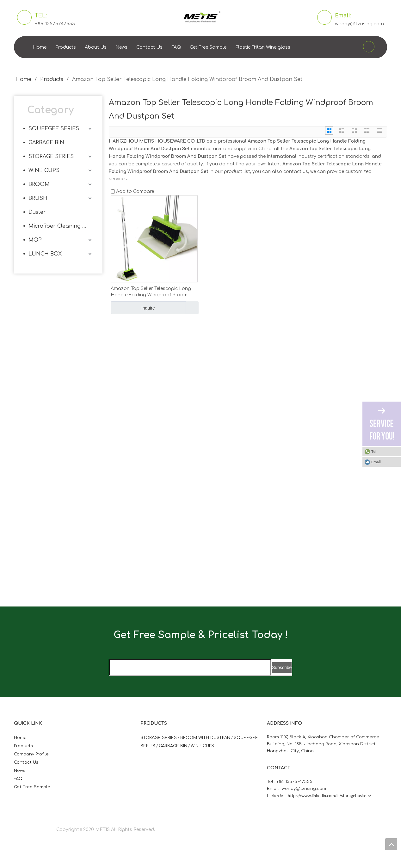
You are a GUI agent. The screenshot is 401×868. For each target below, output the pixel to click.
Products (66, 47)
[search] (190, 667)
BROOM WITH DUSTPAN (205, 738)
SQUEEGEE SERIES (54, 129)
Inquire (133, 308)
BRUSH (38, 198)
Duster (37, 212)
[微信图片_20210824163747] (107, 366)
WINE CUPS (44, 170)
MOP (35, 240)
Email (376, 462)
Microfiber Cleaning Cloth (61, 226)
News (121, 47)
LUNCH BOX (45, 254)
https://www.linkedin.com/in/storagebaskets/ (330, 796)
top (391, 844)
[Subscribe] (282, 668)
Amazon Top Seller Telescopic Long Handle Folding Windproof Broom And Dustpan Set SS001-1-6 (151, 292)
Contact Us (149, 47)
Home (40, 47)
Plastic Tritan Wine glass (263, 47)
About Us (96, 47)
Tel (374, 451)
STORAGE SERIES (51, 157)
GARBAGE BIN (46, 143)
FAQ (176, 47)
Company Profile (31, 754)
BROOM (39, 184)
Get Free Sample (208, 47)
